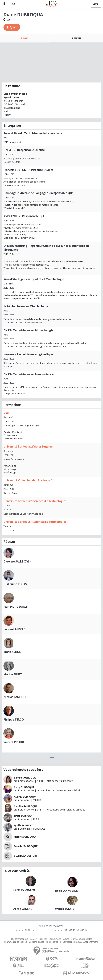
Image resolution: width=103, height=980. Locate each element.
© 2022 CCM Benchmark (87, 942)
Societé (66, 939)
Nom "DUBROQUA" (25, 837)
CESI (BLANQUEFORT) (26, 856)
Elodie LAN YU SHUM (67, 891)
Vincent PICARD (14, 742)
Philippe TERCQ (14, 720)
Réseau (76, 38)
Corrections (68, 942)
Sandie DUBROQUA (25, 778)
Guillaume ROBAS (15, 584)
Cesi (6, 413)
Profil (25, 38)
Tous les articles (53, 942)
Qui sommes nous (20, 939)
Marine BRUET (13, 674)
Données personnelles (81, 939)
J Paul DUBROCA (23, 816)
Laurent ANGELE (14, 629)
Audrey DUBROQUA (25, 797)
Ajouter (14, 27)
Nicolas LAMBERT (15, 697)
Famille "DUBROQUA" (26, 846)
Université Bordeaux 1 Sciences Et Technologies (35, 501)
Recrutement (55, 939)
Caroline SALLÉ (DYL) (17, 561)
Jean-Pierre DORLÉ (15, 607)
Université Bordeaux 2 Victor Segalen (28, 446)
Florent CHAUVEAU (24, 890)
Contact (33, 939)
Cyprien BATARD (65, 909)
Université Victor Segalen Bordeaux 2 (28, 480)
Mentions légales (36, 942)
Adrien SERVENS (23, 909)
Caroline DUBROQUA (26, 806)
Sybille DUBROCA (24, 825)
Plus (51, 758)
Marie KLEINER (13, 652)
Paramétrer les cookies (16, 942)
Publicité (43, 939)
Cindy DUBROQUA (24, 787)
